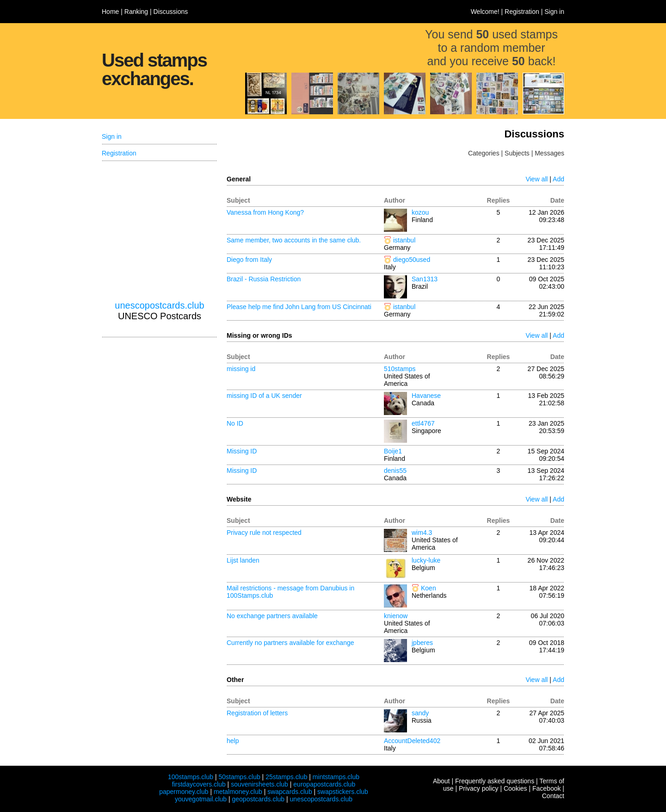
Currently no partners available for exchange (290, 643)
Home (110, 12)
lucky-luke (426, 560)
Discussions (171, 12)
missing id (241, 369)
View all (536, 179)
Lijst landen (243, 560)
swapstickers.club (343, 792)
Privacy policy (479, 788)
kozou (420, 212)
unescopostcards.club (159, 305)
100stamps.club (191, 777)
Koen (429, 588)
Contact (553, 796)
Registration (522, 12)
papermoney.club (184, 792)
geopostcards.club (259, 799)
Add (558, 179)
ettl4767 (423, 423)
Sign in (554, 12)
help (233, 741)
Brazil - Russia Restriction (264, 279)
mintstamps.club (336, 777)
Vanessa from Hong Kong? (265, 212)
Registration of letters (257, 713)
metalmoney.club (238, 792)
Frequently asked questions (495, 781)
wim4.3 (422, 533)
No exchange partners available (272, 616)
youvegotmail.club (201, 799)
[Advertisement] (160, 231)
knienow (396, 616)
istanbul (404, 240)
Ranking (136, 12)
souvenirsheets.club (259, 784)
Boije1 (393, 451)
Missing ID (242, 451)
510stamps (400, 369)
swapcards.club (290, 792)
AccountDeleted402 (412, 741)
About (441, 781)
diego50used (412, 260)
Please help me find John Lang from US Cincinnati (299, 307)
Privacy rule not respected (264, 533)
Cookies (515, 788)
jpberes (422, 643)
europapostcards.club (324, 784)
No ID (235, 423)
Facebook (546, 788)
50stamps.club (239, 777)
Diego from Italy (249, 260)
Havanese (426, 396)
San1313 (425, 279)
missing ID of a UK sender (264, 396)
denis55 (395, 471)
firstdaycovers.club (199, 784)
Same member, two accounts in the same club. (294, 240)
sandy (420, 713)
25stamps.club (286, 777)
